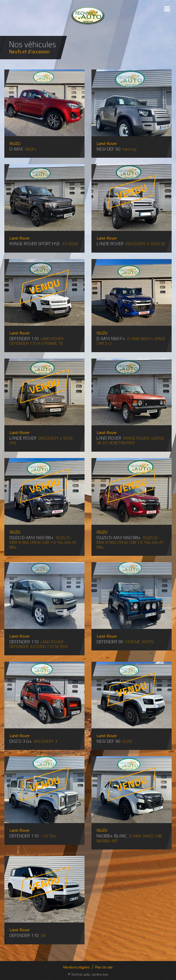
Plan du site (104, 967)
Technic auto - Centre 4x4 (88, 15)
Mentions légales (76, 967)
